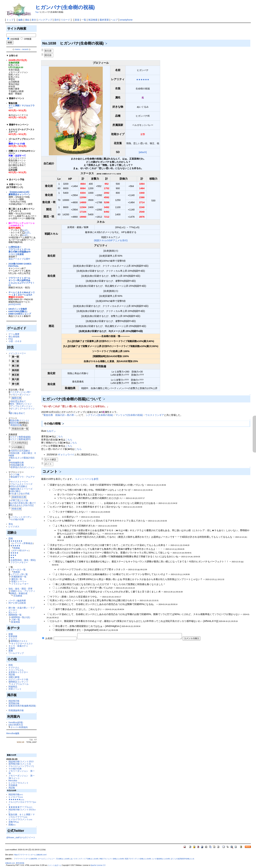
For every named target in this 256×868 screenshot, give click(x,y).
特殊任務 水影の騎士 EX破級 (22, 454)
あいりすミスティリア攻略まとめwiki (84, 859)
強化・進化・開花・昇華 (20, 589)
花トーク (13, 612)
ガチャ (16, 551)
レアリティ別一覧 (19, 574)
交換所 (12, 648)
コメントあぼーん (55, 865)
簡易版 (17, 548)
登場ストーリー (19, 581)
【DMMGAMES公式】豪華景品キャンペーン (19, 193)
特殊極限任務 (17, 463)
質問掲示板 (14, 703)
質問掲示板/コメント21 (20, 764)
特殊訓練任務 (17, 465)
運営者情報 (20, 863)
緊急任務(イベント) (19, 420)
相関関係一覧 (15, 615)
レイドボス (14, 527)
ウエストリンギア (155, 415)
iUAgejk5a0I (91, 630)
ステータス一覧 (18, 570)
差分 (34, 20)
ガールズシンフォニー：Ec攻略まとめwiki (54, 859)
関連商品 (13, 687)
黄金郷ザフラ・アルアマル (22, 478)
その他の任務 (17, 519)
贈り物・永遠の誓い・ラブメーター (22, 609)
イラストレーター (20, 584)
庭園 (11, 651)
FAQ (11, 339)
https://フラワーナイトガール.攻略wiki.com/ (30, 855)
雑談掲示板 (14, 701)
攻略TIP (14, 822)
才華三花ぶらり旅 (19, 500)
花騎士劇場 (14, 677)
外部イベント (15, 689)
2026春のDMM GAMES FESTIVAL (20, 265)
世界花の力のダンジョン (23, 467)
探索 (11, 634)
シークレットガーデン (21, 517)
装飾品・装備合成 (19, 593)
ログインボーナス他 (18, 679)
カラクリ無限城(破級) (20, 437)
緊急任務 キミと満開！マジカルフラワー (22, 816)
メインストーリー (17, 353)
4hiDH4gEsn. (113, 626)
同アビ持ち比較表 (17, 603)
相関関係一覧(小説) (21, 617)
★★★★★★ (16, 541)
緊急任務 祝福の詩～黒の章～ (60, 415)
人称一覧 (16, 620)
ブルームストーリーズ (22, 484)
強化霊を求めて (18, 401)
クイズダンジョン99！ (21, 392)
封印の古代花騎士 (19, 486)
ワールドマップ (16, 653)
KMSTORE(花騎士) (18, 311)
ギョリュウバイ (66, 455)
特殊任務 (17, 509)
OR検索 (28, 39)
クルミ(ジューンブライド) (21, 766)
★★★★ (14, 553)
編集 (21, 20)
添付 (57, 20)
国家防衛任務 (19, 497)
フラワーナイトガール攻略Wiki (25, 859)
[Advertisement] (102, 32)
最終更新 (104, 20)
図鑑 (11, 538)
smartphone (126, 20)
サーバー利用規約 (19, 727)
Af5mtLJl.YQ (211, 621)
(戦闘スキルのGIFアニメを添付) (111, 240)
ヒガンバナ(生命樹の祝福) (65, 7)
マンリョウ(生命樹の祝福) (129, 415)
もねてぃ (51, 431)
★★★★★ (15, 546)
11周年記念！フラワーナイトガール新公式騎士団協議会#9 (19, 249)
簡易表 (17, 572)
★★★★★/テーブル (20, 807)
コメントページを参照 (87, 479)
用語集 (12, 675)
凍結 (27, 20)
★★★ (13, 555)
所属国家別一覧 (19, 577)
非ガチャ (24, 551)
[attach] (143, 152)
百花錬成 (18, 596)
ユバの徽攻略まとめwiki (161, 859)
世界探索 (13, 636)
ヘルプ (114, 20)
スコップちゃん (16, 670)
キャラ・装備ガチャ (18, 646)
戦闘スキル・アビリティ (23, 591)
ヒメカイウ (16, 797)
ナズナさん (14, 668)
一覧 (84, 20)
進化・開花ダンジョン (21, 404)
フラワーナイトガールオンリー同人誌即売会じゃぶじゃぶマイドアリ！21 (22, 282)
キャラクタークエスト (22, 644)
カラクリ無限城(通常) (20, 439)
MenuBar (13, 781)
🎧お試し (25, 230)
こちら (59, 436)
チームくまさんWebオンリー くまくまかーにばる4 (22, 294)
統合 (31, 543)
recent (25, 49)
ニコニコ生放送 (16, 254)
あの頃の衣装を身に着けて (23, 503)
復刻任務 (14, 423)
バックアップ (45, 20)
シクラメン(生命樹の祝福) (99, 415)
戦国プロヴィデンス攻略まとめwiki (138, 859)
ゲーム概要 (14, 334)
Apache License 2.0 (98, 865)
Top (37, 12)
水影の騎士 (15, 491)
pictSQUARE (15, 304)
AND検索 (15, 39)
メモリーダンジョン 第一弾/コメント (22, 777)
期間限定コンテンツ (18, 682)
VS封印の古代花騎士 (20, 451)
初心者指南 (14, 337)
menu (17, 49)
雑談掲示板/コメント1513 (21, 761)
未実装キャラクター (18, 672)
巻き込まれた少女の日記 (22, 505)
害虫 (11, 524)
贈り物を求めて (17, 413)
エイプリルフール (20, 684)
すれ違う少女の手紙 (20, 494)
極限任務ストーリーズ (22, 489)
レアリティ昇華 (20, 543)
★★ (12, 558)
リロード (65, 20)
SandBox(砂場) (16, 722)
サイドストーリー (19, 482)
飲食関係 (16, 622)
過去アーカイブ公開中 (19, 259)
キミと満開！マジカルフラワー (22, 107)
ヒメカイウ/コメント (19, 783)
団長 (11, 665)
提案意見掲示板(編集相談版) (22, 706)
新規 (77, 20)
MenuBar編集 (13, 733)
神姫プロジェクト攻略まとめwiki (112, 859)
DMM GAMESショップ (20, 314)
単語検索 (93, 20)
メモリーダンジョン (20, 394)
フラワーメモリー (19, 562)
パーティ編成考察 (17, 601)
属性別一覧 (17, 579)
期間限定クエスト (19, 641)
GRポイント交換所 (18, 309)
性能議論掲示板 (16, 710)
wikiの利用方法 (16, 725)
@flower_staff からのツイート (21, 837)
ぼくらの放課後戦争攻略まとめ (183, 859)
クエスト (13, 639)
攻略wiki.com (10, 863)
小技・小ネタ (15, 341)
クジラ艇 (15, 475)
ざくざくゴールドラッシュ (22, 410)
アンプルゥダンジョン (22, 406)
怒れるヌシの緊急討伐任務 (22, 459)
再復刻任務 (16, 425)
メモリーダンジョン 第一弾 (22, 772)
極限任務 (17, 398)
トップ (10, 20)
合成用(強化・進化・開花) (23, 560)
